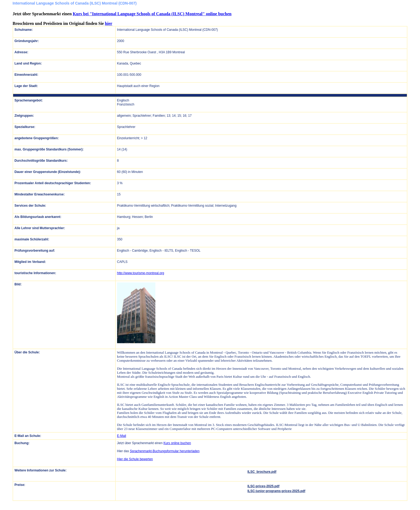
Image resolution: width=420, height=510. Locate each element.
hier (109, 23)
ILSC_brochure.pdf (262, 472)
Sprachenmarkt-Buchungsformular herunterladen (165, 451)
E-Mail (122, 436)
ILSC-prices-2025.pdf (263, 486)
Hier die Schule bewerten (135, 459)
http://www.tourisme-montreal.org (141, 273)
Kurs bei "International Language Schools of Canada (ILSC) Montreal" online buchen (152, 14)
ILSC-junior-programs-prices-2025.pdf (276, 491)
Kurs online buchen (177, 443)
